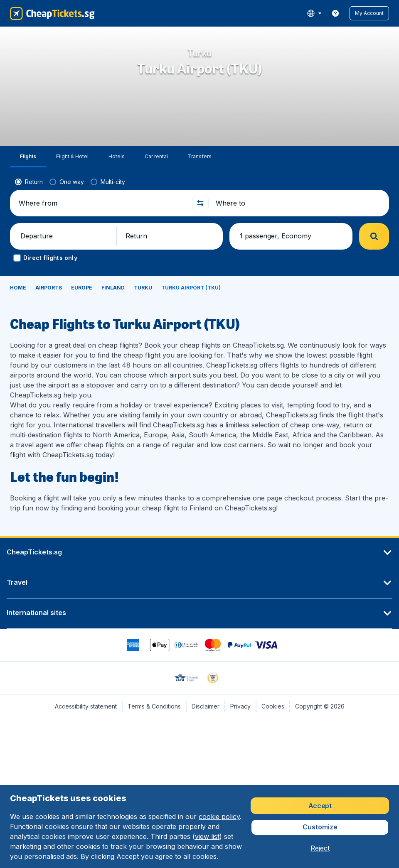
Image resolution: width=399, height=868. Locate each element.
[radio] (29, 182)
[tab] (28, 157)
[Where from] (102, 203)
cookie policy (219, 817)
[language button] (314, 13)
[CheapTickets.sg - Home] (52, 13)
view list (207, 836)
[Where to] (299, 203)
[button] (369, 13)
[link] (335, 13)
